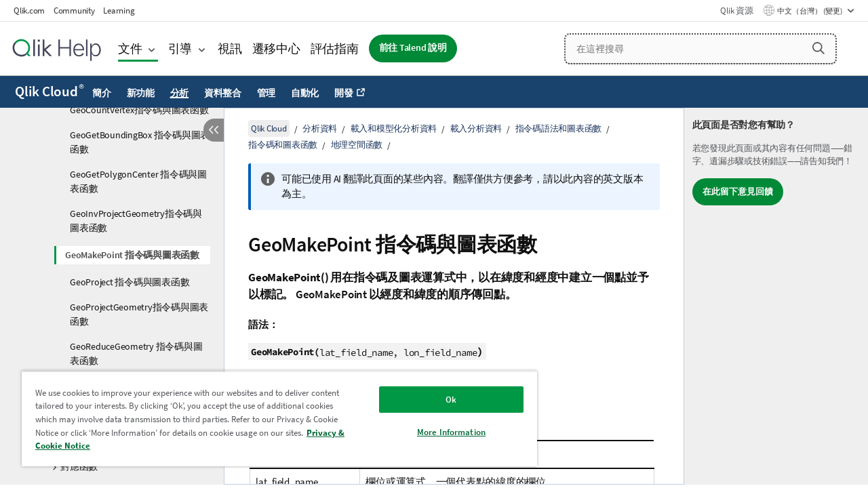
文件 (130, 48)
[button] (818, 48)
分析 (180, 93)
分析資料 (320, 128)
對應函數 (79, 466)
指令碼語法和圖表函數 (559, 128)
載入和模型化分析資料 (394, 128)
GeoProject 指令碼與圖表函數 (130, 282)
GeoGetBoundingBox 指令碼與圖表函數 (140, 142)
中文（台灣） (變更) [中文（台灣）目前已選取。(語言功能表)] (810, 11)
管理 (267, 93)
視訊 (230, 48)
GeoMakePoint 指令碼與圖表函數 (132, 255)
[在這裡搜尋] (701, 49)
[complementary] (776, 296)
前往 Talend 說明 (413, 48)
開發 (344, 93)
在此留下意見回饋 (738, 191)
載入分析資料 (476, 128)
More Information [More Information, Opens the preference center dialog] (441, 432)
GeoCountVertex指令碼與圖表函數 (139, 110)
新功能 (141, 93)
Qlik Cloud (50, 91)
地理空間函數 (357, 145)
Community (74, 11)
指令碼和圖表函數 (283, 145)
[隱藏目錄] (214, 130)
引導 (180, 48)
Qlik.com (29, 11)
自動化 (305, 93)
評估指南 (335, 48)
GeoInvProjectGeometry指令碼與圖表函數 (136, 221)
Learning (119, 11)
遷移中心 (276, 48)
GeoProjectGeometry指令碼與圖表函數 (139, 314)
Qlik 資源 (736, 11)
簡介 (102, 93)
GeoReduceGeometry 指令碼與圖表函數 (136, 353)
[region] (273, 419)
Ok (441, 400)
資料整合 (223, 93)
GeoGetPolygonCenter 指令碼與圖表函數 (138, 181)
